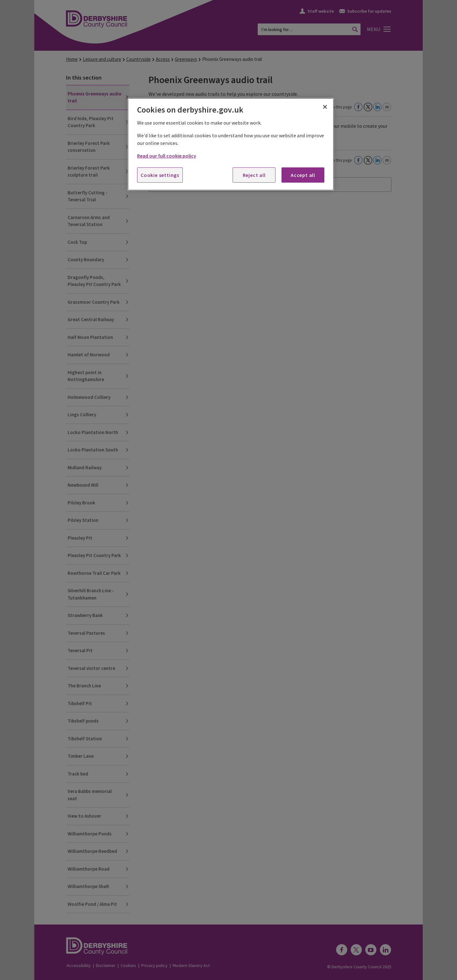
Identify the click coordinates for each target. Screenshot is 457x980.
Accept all (303, 175)
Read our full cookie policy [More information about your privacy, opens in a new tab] (167, 156)
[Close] (325, 107)
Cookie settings (160, 175)
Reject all (254, 175)
